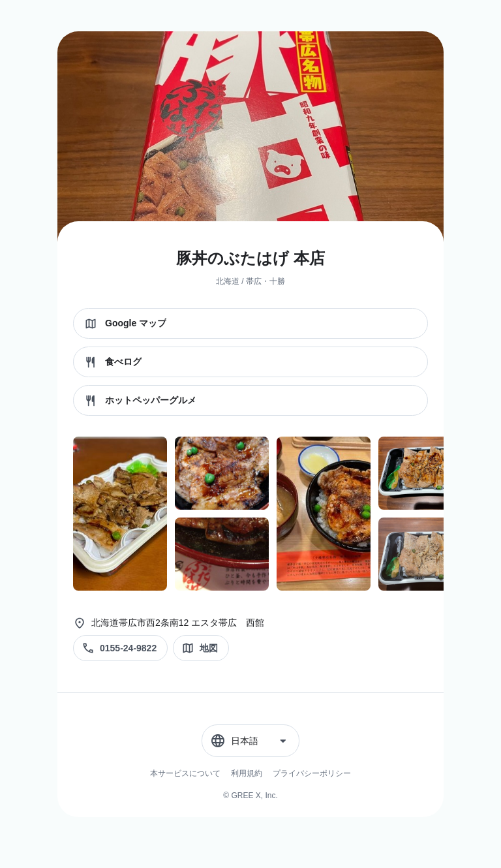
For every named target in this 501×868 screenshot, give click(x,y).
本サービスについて (185, 773)
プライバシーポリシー (312, 773)
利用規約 (247, 773)
